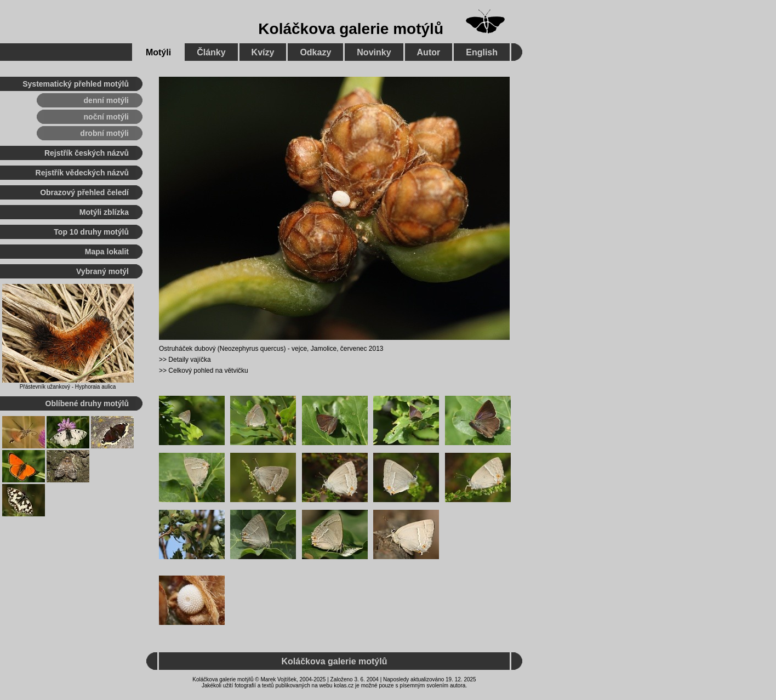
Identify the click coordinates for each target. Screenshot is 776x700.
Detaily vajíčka (189, 360)
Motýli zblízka (104, 212)
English (482, 52)
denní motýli (106, 100)
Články (211, 52)
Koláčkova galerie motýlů (351, 29)
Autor (429, 52)
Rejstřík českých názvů (87, 153)
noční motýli (106, 117)
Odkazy (315, 52)
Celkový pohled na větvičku (208, 371)
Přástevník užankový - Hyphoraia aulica (68, 387)
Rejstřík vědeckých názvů (82, 173)
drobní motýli (104, 133)
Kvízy (263, 52)
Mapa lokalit (107, 252)
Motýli (158, 52)
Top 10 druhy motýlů (91, 232)
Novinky (374, 52)
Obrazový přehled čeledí (84, 192)
